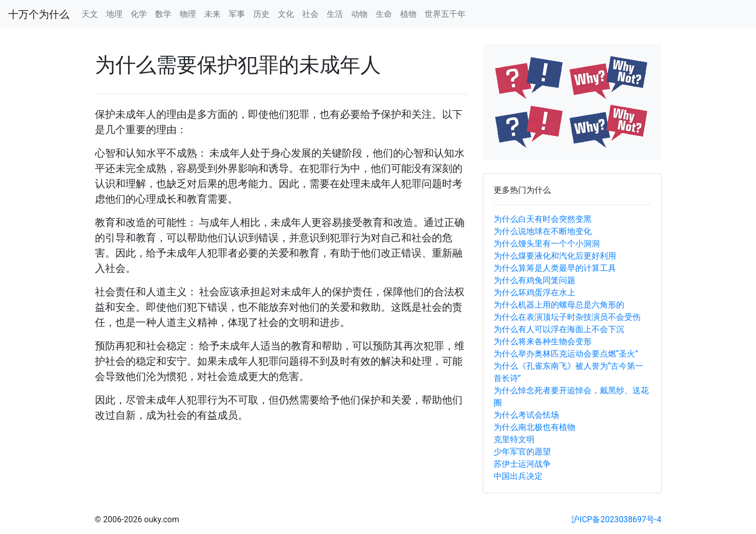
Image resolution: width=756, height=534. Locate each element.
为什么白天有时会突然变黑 (543, 219)
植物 (408, 14)
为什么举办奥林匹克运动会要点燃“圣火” (566, 354)
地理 (114, 14)
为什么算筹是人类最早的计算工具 (555, 268)
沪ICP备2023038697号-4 (616, 519)
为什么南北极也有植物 (534, 427)
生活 (335, 14)
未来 (212, 14)
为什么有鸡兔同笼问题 (534, 280)
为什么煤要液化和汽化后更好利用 (555, 256)
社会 (310, 14)
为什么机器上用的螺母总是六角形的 (559, 305)
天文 (90, 14)
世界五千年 (445, 14)
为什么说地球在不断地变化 (543, 231)
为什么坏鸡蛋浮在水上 (534, 293)
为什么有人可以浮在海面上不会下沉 (559, 329)
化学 (139, 14)
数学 (163, 14)
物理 (188, 14)
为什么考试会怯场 (526, 415)
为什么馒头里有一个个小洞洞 (547, 244)
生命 (384, 14)
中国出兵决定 (518, 476)
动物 (359, 14)
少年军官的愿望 (522, 452)
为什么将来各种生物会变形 (543, 341)
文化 (286, 14)
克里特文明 (514, 439)
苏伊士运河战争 (522, 464)
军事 (237, 14)
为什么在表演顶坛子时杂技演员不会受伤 (567, 317)
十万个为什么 (39, 14)
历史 (261, 14)
